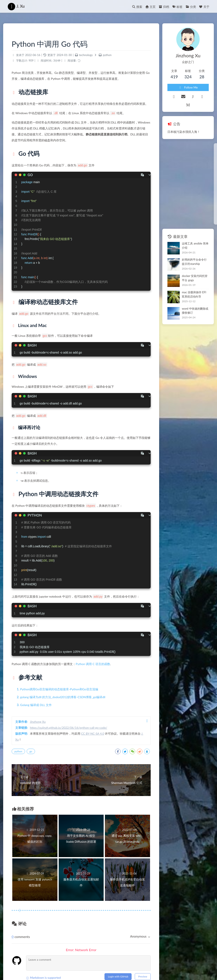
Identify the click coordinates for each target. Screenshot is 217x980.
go (31, 751)
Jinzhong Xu (38, 722)
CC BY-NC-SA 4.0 (93, 734)
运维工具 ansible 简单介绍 (195, 246)
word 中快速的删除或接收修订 (195, 311)
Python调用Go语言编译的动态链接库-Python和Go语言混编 (59, 689)
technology (86, 55)
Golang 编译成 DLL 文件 (36, 705)
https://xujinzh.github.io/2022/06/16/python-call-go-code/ (69, 728)
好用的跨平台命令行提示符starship (194, 262)
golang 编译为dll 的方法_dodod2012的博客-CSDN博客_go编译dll (63, 697)
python (107, 55)
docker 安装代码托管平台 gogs (195, 278)
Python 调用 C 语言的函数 (93, 664)
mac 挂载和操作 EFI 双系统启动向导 (194, 294)
